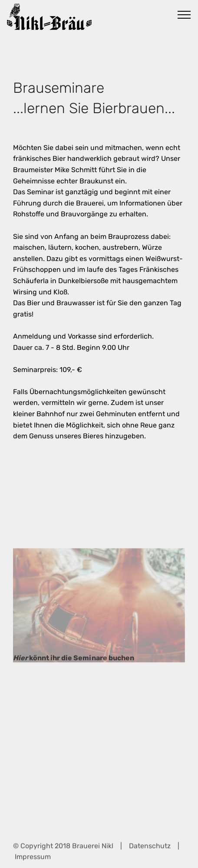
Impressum (33, 859)
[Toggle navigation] (184, 14)
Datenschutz (150, 848)
